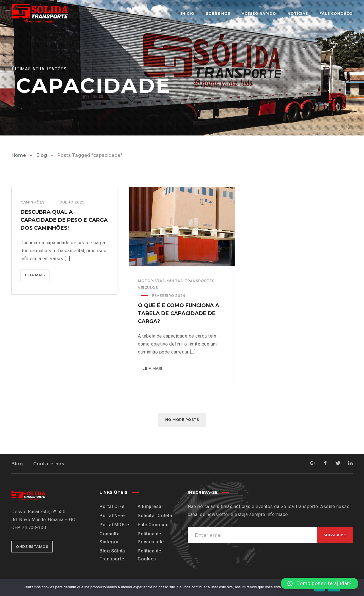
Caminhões (33, 202)
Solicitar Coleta (155, 516)
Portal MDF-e (114, 525)
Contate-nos (49, 464)
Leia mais (37, 273)
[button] (319, 583)
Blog (42, 155)
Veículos (148, 288)
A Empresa (150, 506)
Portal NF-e (112, 516)
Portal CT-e (112, 506)
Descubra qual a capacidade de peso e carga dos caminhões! (64, 220)
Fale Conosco (153, 525)
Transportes (199, 281)
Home (19, 155)
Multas (175, 281)
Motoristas (151, 281)
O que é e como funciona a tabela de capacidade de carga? (179, 313)
